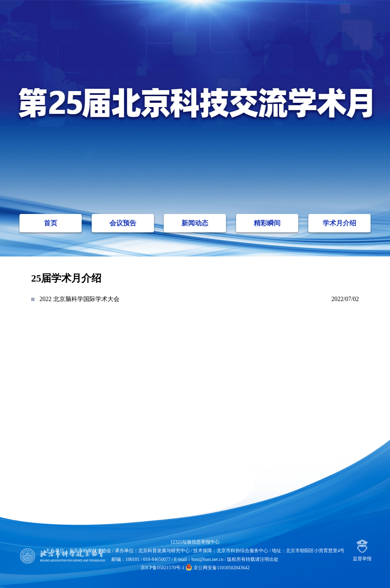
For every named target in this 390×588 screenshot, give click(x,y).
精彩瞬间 (267, 223)
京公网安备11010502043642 (217, 568)
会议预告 (123, 223)
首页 (51, 223)
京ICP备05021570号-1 (163, 568)
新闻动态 (195, 223)
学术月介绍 (339, 223)
